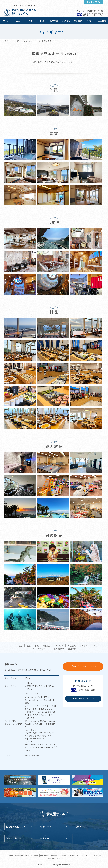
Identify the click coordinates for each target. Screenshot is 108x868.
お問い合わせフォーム (83, 699)
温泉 (30, 21)
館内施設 (54, 21)
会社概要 (9, 855)
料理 (42, 21)
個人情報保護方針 (22, 855)
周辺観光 (78, 21)
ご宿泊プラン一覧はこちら (83, 666)
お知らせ (84, 646)
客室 (18, 21)
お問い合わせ (58, 649)
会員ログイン (92, 2)
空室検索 (102, 21)
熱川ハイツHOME (26, 41)
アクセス (66, 21)
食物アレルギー (54, 859)
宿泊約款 (35, 855)
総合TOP (9, 41)
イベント (90, 21)
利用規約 (71, 855)
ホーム (6, 21)
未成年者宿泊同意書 (49, 855)
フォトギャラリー (40, 649)
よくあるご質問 (96, 855)
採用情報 (62, 855)
